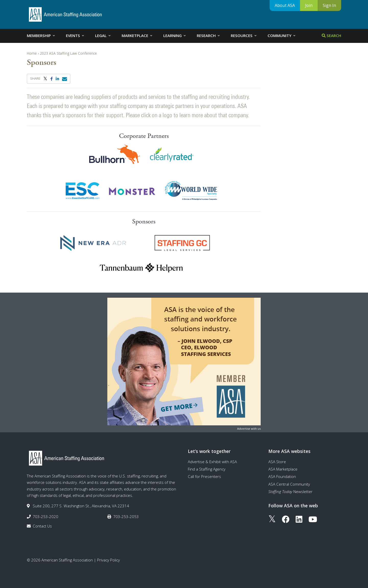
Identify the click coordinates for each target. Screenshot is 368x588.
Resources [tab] (244, 35)
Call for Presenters (204, 476)
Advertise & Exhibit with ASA (212, 462)
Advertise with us (249, 429)
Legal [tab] (103, 35)
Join (309, 5)
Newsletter (290, 491)
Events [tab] (75, 35)
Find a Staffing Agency (207, 469)
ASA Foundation (282, 476)
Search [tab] (331, 35)
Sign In (329, 5)
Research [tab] (209, 35)
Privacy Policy (108, 560)
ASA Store (277, 462)
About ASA (285, 5)
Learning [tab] (175, 35)
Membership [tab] (41, 35)
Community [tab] (282, 35)
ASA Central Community (289, 484)
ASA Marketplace (283, 469)
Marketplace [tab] (137, 35)
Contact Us (42, 526)
